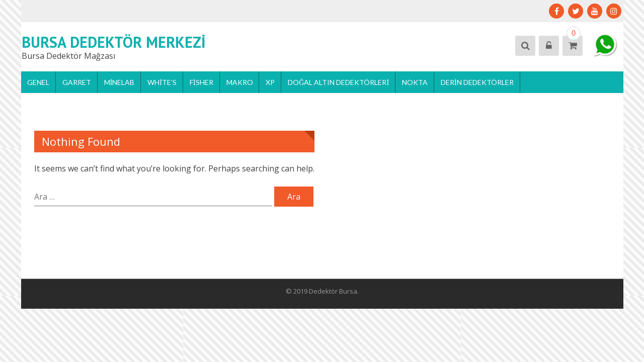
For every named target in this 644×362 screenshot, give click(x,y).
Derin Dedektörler (477, 82)
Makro (240, 82)
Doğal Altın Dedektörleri (338, 82)
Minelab (119, 82)
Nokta (415, 82)
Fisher (202, 82)
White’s (162, 82)
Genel (38, 82)
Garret (77, 82)
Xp (270, 82)
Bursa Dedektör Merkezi (114, 42)
